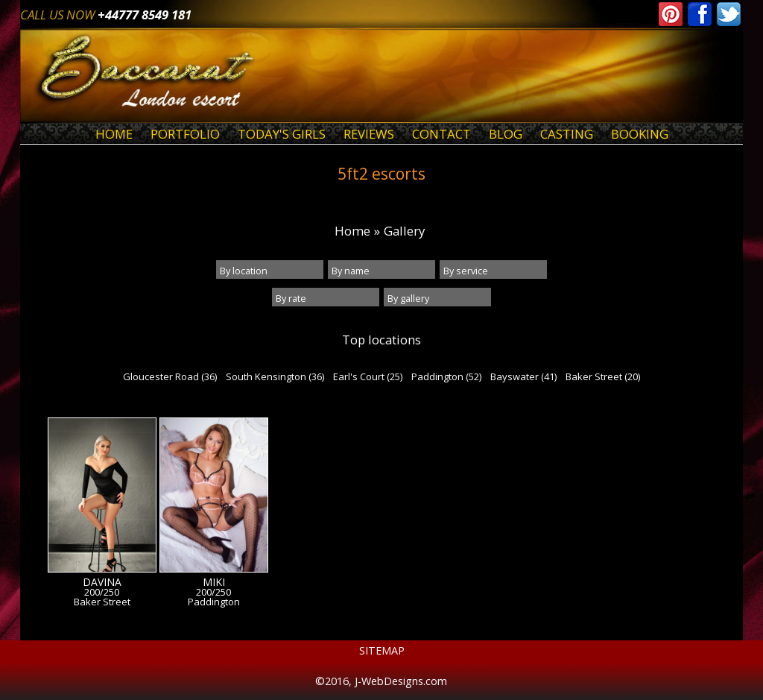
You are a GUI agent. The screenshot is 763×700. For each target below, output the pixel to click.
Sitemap (382, 650)
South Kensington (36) (275, 376)
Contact (441, 134)
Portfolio (185, 134)
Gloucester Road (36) (170, 376)
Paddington (214, 602)
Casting (567, 134)
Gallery (404, 231)
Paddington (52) (446, 376)
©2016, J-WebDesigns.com (381, 681)
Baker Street (102, 602)
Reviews (369, 134)
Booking (640, 134)
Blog (506, 134)
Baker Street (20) (603, 376)
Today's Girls (282, 134)
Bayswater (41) (523, 376)
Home (114, 134)
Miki (214, 582)
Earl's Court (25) (368, 376)
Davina (102, 582)
